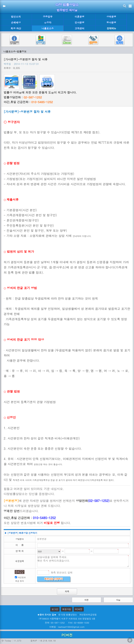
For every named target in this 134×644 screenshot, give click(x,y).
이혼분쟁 (80, 17)
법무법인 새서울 (67, 10)
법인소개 (16, 17)
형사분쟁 (111, 22)
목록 (67, 591)
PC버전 (79, 609)
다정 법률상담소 (67, 5)
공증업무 (48, 17)
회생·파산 (16, 28)
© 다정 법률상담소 (68, 615)
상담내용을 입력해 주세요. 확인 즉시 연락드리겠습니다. (83, 561)
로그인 (55, 609)
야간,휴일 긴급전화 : (28, 102)
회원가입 (67, 609)
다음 (118, 600)
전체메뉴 (111, 28)
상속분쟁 (111, 17)
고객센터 (80, 28)
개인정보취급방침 (88, 615)
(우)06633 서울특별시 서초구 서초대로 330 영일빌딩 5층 (67, 619)
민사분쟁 (80, 22)
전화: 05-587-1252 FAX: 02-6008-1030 (67, 623)
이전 (87, 600)
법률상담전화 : (23, 97)
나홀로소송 (48, 28)
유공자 (48, 22)
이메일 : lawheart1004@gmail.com (67, 627)
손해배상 (16, 22)
